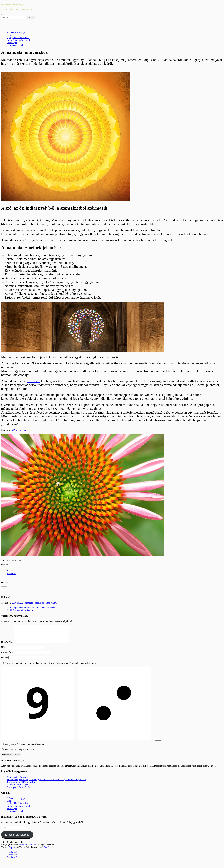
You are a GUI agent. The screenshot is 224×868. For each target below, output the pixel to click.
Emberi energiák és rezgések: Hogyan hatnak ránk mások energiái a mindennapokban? (46, 783)
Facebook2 (12, 858)
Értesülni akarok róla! (17, 838)
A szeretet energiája (12, 4)
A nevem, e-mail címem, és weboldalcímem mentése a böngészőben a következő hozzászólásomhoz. (50, 667)
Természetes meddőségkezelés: (21, 785)
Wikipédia (19, 430)
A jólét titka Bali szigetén (18, 788)
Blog (9, 35)
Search (31, 17)
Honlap (4, 661)
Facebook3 (12, 861)
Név (4, 651)
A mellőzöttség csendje (17, 780)
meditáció (33, 381)
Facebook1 (12, 856)
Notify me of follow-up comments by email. (25, 748)
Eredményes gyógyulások (19, 40)
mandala (29, 603)
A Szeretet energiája (16, 32)
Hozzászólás (8, 646)
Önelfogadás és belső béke (19, 791)
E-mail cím (7, 656)
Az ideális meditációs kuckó (21, 610)
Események (12, 43)
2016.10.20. (17, 603)
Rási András (52, 603)
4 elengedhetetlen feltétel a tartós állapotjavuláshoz (32, 608)
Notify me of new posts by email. (20, 753)
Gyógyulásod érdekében (18, 37)
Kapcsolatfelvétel (15, 45)
